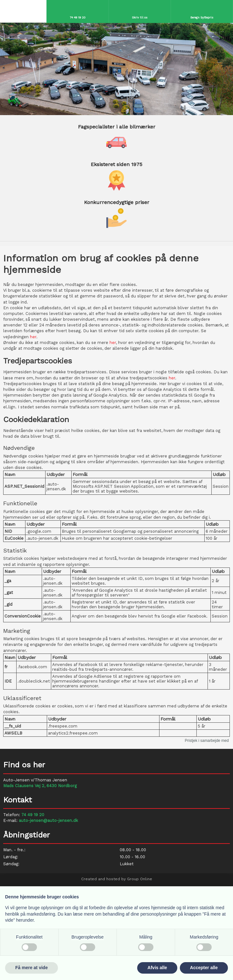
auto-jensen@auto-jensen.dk (48, 820)
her (33, 337)
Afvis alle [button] (157, 968)
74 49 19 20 (33, 815)
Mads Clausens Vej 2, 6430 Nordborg (40, 786)
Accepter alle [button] (204, 968)
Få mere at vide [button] (32, 968)
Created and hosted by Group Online (117, 879)
